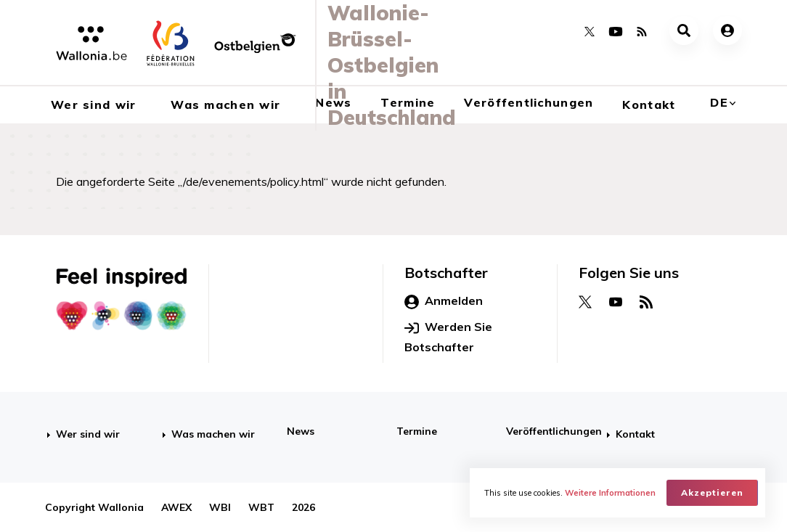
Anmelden (444, 301)
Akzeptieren (712, 492)
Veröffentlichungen (529, 102)
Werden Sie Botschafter (448, 337)
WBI (220, 507)
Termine (417, 431)
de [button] (719, 102)
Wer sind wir (88, 434)
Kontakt (649, 105)
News (301, 431)
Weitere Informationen (610, 493)
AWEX (176, 507)
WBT (261, 507)
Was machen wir (213, 434)
